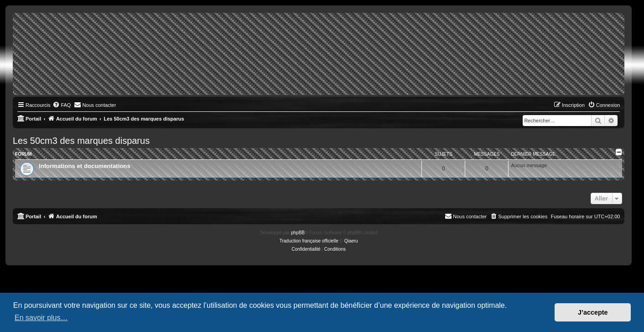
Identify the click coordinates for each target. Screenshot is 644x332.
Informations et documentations (85, 166)
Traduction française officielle (309, 241)
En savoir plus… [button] (41, 318)
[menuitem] (62, 105)
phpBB (298, 233)
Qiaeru (351, 241)
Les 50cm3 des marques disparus (81, 141)
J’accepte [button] (593, 312)
